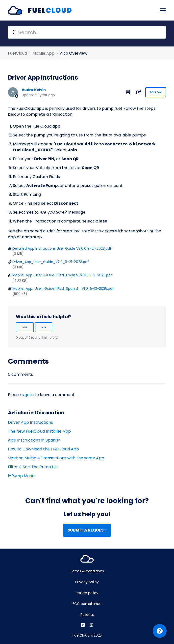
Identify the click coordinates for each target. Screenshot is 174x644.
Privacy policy (87, 582)
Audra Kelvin (34, 90)
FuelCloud (17, 53)
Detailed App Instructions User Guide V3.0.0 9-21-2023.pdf (62, 248)
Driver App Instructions (30, 422)
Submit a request (87, 530)
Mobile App (43, 53)
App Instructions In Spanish (34, 440)
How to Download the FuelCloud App (43, 449)
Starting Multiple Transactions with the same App (56, 458)
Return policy (87, 593)
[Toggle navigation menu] (163, 10)
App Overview (74, 53)
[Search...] (87, 32)
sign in (28, 395)
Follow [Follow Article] (156, 92)
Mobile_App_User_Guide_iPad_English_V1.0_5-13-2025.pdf (62, 275)
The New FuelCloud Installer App (39, 431)
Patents (87, 615)
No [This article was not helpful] (44, 327)
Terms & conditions (87, 571)
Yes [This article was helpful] (25, 327)
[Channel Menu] (160, 631)
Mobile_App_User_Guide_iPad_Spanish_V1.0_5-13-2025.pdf (63, 289)
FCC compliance (87, 604)
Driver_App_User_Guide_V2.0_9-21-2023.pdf (51, 262)
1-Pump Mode (21, 476)
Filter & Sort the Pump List (33, 467)
